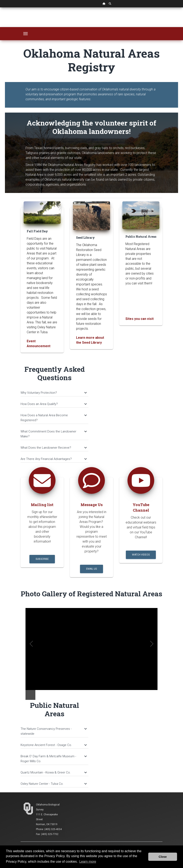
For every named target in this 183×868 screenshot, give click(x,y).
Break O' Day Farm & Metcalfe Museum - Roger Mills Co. (53, 759)
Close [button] (163, 857)
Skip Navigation (0, 7)
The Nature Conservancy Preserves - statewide (53, 731)
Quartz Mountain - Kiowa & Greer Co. (53, 772)
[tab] (54, 391)
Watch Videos (141, 555)
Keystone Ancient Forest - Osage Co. (53, 745)
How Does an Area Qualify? (53, 404)
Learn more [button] (88, 862)
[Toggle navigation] (25, 34)
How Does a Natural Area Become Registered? (53, 418)
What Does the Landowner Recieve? (53, 448)
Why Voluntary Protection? (53, 393)
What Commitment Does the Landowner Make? (53, 434)
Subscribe (42, 559)
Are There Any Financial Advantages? (53, 459)
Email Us (91, 569)
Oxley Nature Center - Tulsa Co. (53, 784)
